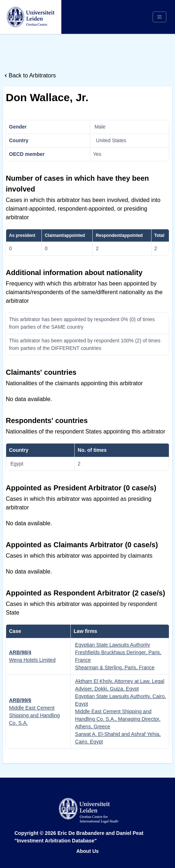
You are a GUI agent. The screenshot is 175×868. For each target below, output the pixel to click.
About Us (87, 851)
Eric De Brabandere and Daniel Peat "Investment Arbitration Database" (79, 837)
